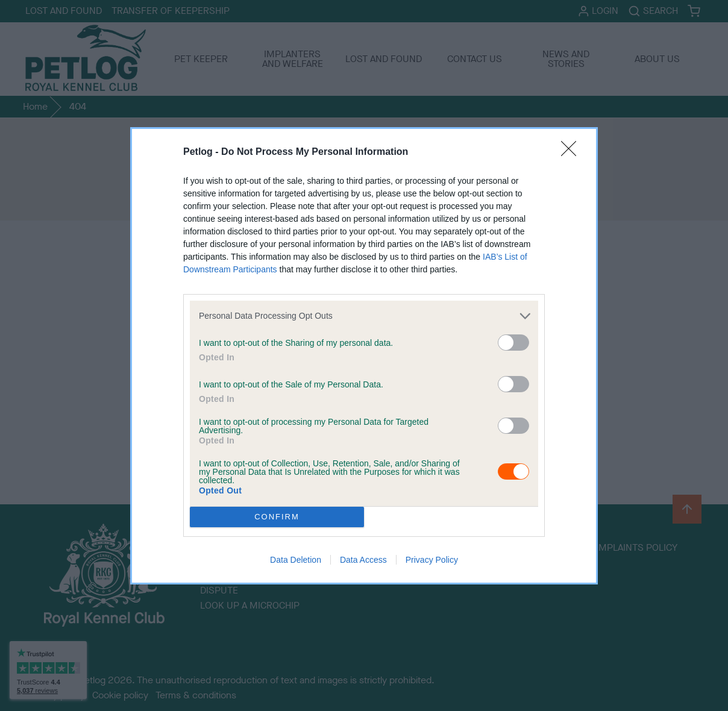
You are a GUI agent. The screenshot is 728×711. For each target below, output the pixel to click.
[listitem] (364, 316)
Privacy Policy (432, 560)
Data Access (363, 560)
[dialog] (364, 356)
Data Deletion (296, 560)
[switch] (513, 343)
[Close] (573, 152)
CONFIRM (277, 516)
